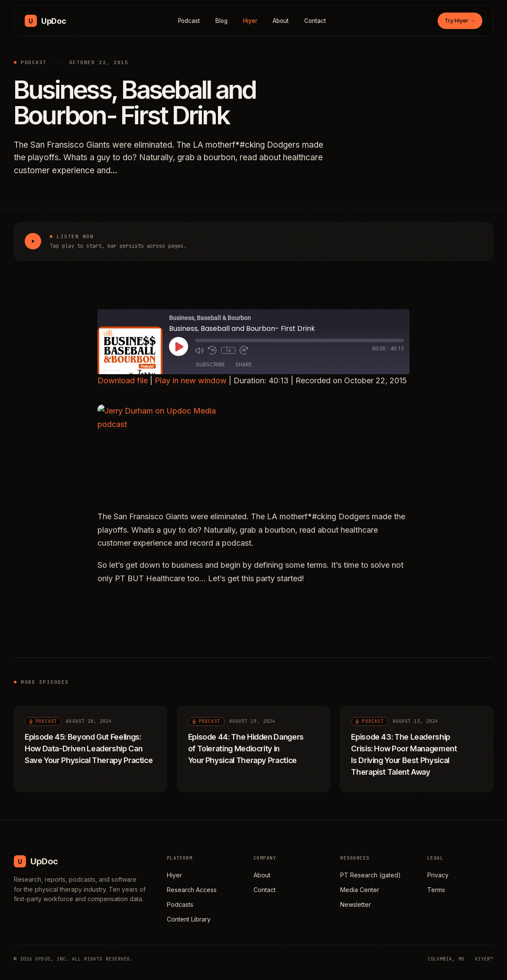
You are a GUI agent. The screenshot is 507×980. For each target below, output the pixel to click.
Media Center (360, 890)
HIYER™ (484, 959)
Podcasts (180, 904)
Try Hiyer (460, 20)
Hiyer (250, 21)
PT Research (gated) (370, 875)
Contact (315, 21)
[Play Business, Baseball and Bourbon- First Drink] (33, 241)
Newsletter (356, 904)
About (281, 21)
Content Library (189, 919)
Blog (221, 21)
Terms (436, 890)
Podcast (189, 21)
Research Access (192, 890)
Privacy (438, 875)
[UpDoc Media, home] (45, 21)
